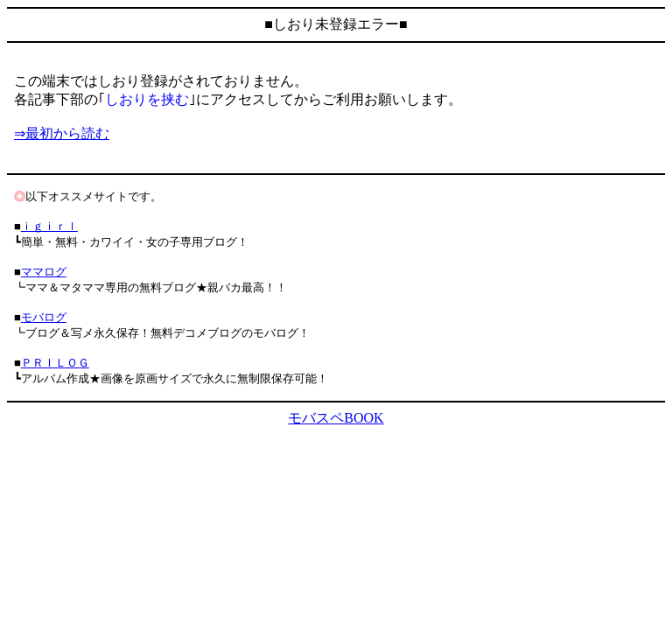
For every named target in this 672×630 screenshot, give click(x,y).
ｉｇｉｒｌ (49, 226)
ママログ (44, 272)
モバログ (44, 317)
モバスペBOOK (336, 418)
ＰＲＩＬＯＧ (55, 363)
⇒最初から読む (62, 133)
